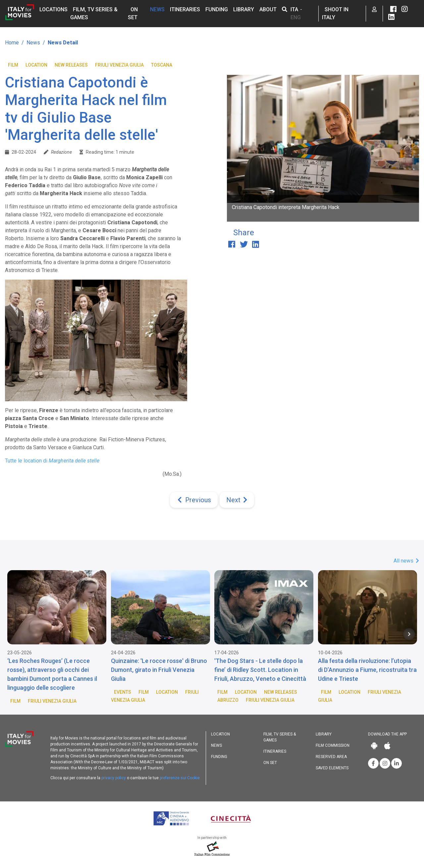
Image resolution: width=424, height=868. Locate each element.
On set (270, 763)
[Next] (237, 500)
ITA (294, 9)
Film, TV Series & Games (280, 737)
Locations (53, 9)
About (268, 9)
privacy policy (114, 778)
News (157, 9)
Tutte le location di (52, 461)
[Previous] (194, 500)
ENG (296, 17)
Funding (217, 9)
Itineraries (185, 9)
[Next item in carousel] (409, 634)
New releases (71, 65)
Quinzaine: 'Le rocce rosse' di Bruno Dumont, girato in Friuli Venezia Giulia (159, 670)
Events (123, 692)
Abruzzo (228, 700)
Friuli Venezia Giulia (119, 65)
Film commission (333, 745)
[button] (285, 9)
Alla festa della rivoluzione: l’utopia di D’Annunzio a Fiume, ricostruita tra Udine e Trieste (367, 670)
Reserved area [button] (331, 757)
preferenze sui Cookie (180, 778)
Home (12, 43)
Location (36, 65)
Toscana (162, 65)
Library (244, 9)
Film (13, 65)
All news (406, 561)
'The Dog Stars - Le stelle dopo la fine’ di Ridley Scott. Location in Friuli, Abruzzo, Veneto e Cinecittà (260, 670)
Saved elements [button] (332, 768)
